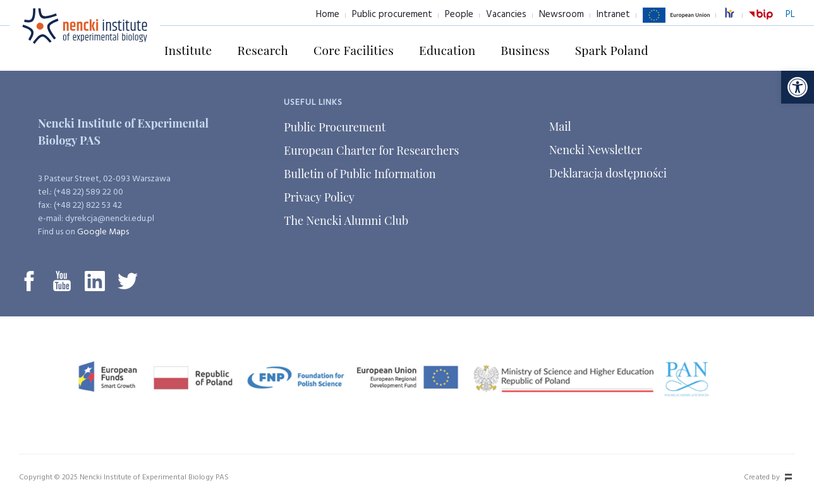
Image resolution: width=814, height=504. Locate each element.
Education (447, 50)
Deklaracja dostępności (608, 173)
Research (263, 50)
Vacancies (506, 15)
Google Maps (103, 232)
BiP (761, 22)
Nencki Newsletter (596, 150)
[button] (798, 87)
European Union (676, 22)
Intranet (613, 15)
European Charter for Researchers (371, 150)
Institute (188, 50)
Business (525, 50)
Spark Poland (612, 50)
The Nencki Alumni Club (346, 220)
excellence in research (736, 15)
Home (328, 15)
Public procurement (392, 15)
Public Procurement (335, 127)
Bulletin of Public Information (360, 174)
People (459, 15)
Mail (560, 126)
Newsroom (562, 15)
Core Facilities (354, 50)
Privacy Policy (319, 197)
